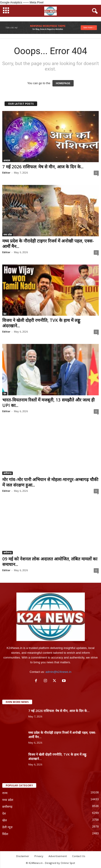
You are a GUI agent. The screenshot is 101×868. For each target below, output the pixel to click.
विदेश (5, 834)
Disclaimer (23, 856)
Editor (6, 173)
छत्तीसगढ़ (8, 473)
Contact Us (79, 856)
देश (5, 314)
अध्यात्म (7, 160)
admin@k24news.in (58, 672)
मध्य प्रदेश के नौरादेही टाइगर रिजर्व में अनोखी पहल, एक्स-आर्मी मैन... (48, 244)
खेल (5, 820)
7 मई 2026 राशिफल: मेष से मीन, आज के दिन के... (43, 167)
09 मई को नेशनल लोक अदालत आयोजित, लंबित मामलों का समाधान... (50, 562)
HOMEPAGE (63, 83)
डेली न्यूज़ (7, 827)
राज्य (5, 793)
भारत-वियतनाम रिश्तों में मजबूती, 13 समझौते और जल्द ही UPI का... (48, 403)
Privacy (39, 856)
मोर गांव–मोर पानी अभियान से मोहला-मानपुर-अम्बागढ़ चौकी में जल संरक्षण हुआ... (50, 482)
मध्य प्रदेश (8, 235)
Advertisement (58, 856)
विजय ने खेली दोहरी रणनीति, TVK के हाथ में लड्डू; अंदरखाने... (42, 323)
